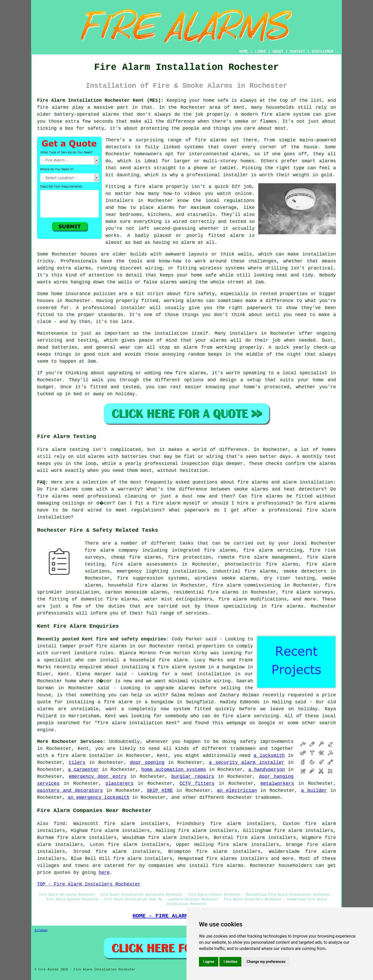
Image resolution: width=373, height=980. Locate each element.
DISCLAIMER (322, 52)
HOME (244, 52)
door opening (147, 763)
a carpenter (83, 770)
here (104, 873)
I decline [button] (230, 962)
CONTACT (297, 52)
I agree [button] (209, 962)
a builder (314, 791)
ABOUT (278, 52)
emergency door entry (98, 777)
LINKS (260, 52)
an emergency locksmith (99, 798)
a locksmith (269, 756)
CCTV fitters (197, 784)
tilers (77, 763)
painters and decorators (70, 791)
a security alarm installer (247, 763)
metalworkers (277, 784)
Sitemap (41, 931)
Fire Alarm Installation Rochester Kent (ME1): (100, 100)
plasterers (119, 784)
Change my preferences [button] (266, 962)
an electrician (237, 791)
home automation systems (174, 770)
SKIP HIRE (160, 791)
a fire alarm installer (83, 756)
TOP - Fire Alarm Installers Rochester (89, 884)
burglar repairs (193, 777)
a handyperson (267, 770)
